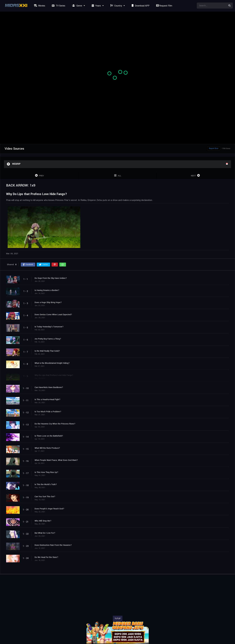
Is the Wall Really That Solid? (47, 351)
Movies (39, 6)
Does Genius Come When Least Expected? (53, 315)
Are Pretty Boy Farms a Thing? (48, 339)
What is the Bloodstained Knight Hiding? (52, 363)
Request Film (164, 6)
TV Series (58, 6)
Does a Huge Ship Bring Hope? (48, 302)
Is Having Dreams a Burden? (47, 290)
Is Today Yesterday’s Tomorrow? (49, 327)
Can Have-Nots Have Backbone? (49, 387)
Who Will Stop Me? (43, 521)
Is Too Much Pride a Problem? (48, 412)
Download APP (140, 6)
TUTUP (118, 619)
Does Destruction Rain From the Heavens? (53, 545)
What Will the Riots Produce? (47, 448)
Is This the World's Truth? (46, 484)
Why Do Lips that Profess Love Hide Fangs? (54, 375)
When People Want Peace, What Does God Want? (56, 460)
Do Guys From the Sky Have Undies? (51, 278)
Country (116, 6)
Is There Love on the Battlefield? (49, 436)
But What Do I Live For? (45, 533)
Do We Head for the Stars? (46, 557)
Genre (77, 6)
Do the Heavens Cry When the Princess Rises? (55, 424)
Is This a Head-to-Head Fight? (47, 400)
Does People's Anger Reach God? (49, 509)
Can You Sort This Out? (45, 497)
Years (96, 6)
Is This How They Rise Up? (46, 472)
